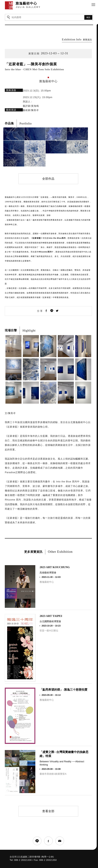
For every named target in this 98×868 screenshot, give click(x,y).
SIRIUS (34, 862)
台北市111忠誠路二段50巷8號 (25, 845)
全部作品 (48, 167)
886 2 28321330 (23, 848)
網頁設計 (41, 862)
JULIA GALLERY (30, 858)
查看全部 (48, 799)
